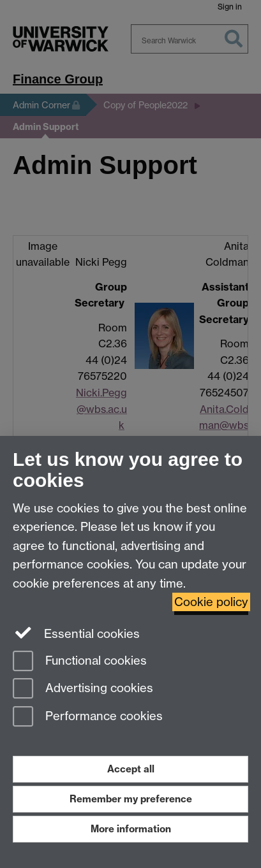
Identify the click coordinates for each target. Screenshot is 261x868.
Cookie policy (211, 602)
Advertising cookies (83, 689)
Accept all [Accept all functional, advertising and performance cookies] (131, 769)
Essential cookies (76, 633)
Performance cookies (88, 717)
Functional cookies (80, 662)
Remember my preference (131, 799)
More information (131, 829)
